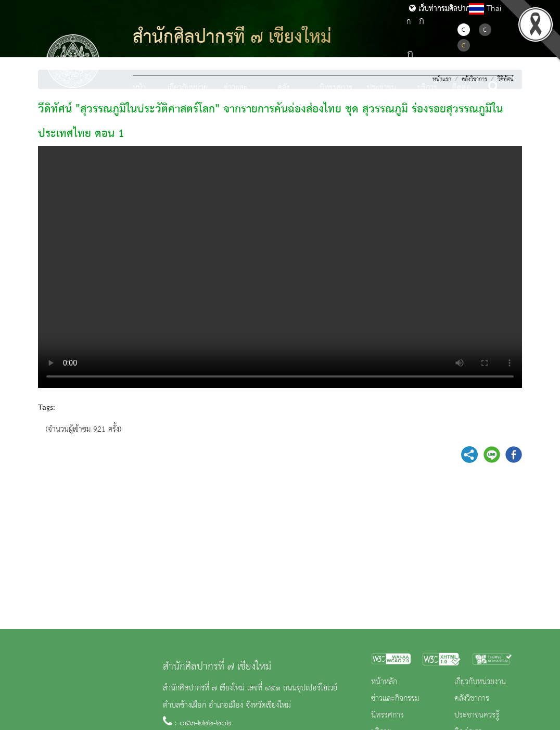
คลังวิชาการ (472, 699)
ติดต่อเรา (462, 97)
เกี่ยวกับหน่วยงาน (480, 682)
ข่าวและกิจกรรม (395, 699)
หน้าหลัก (139, 97)
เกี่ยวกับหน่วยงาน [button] (188, 97)
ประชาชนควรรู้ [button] (381, 97)
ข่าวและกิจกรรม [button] (236, 97)
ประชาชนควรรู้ (477, 715)
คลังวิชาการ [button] (289, 97)
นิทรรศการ (336, 88)
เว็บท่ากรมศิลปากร (441, 9)
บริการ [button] (427, 88)
